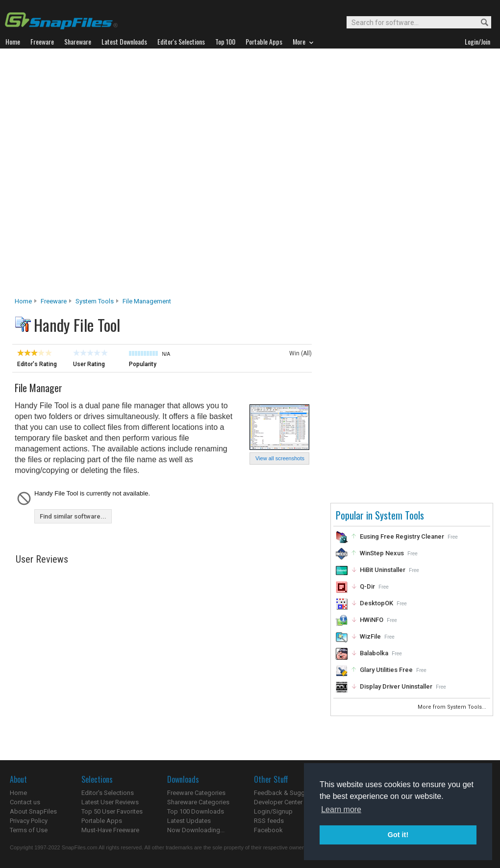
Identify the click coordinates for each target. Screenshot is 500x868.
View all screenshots (280, 458)
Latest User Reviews (110, 802)
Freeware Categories (196, 793)
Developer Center (278, 802)
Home (23, 301)
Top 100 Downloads (196, 811)
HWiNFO (372, 620)
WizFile (370, 636)
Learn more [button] (341, 809)
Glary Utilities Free (386, 670)
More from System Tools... (453, 707)
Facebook (268, 830)
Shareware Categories (198, 802)
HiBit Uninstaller (383, 570)
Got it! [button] (398, 835)
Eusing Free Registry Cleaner (402, 536)
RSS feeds (269, 821)
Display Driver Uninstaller (396, 686)
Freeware (54, 301)
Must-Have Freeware (110, 830)
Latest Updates (189, 821)
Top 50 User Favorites (112, 811)
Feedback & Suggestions (290, 793)
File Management (147, 301)
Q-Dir (367, 586)
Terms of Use (29, 830)
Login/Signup (273, 811)
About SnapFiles (33, 811)
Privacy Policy (29, 821)
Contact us (25, 802)
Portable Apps (102, 821)
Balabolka (374, 653)
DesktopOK (376, 603)
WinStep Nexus (382, 553)
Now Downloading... (196, 830)
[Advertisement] (115, 175)
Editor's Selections (108, 793)
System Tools (95, 301)
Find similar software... (73, 516)
